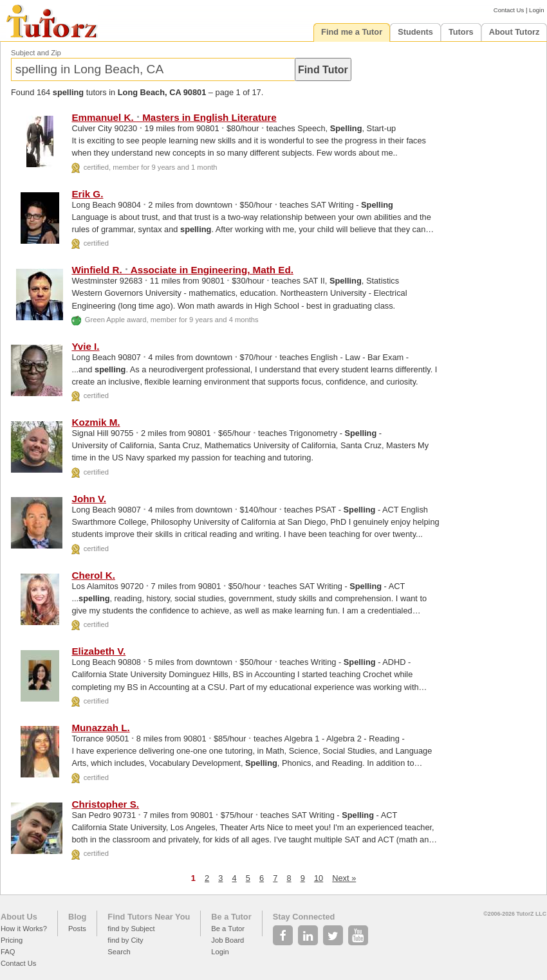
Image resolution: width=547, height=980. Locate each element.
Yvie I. (85, 346)
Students (415, 32)
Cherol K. (93, 575)
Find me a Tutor (352, 32)
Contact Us (509, 10)
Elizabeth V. (98, 651)
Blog (77, 917)
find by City (125, 940)
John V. (88, 499)
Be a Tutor (231, 917)
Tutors (461, 32)
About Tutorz (515, 32)
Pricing (12, 940)
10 (319, 878)
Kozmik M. (96, 422)
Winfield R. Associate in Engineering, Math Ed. (182, 270)
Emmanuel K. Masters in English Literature (174, 117)
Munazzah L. (100, 728)
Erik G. (87, 194)
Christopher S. (105, 804)
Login (536, 10)
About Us (19, 917)
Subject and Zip (36, 53)
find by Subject (131, 929)
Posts (77, 929)
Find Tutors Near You (149, 917)
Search (119, 952)
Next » (344, 878)
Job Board (227, 940)
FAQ (8, 952)
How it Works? (24, 929)
